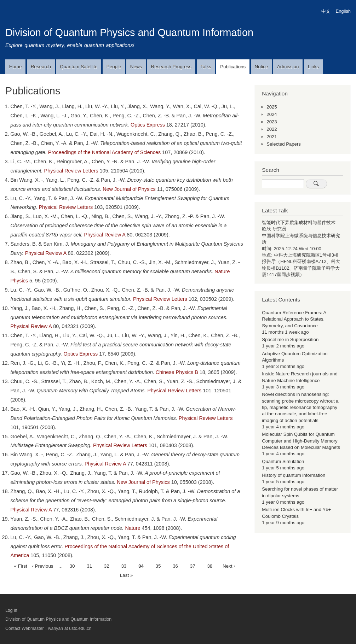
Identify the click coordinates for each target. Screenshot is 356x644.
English (343, 11)
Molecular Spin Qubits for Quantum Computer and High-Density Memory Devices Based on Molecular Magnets (301, 441)
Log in (11, 610)
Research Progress (171, 67)
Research (41, 67)
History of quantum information (294, 475)
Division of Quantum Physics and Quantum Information (129, 33)
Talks (206, 67)
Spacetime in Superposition (290, 339)
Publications (233, 67)
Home (16, 67)
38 (210, 565)
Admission (288, 67)
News (136, 67)
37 (193, 565)
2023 (272, 122)
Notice (262, 67)
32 (107, 565)
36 (175, 565)
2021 (272, 137)
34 (141, 566)
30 (72, 565)
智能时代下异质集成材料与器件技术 (299, 223)
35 (158, 565)
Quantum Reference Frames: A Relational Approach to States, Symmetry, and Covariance (294, 319)
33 (124, 565)
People (114, 67)
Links (313, 67)
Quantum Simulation (283, 461)
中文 (326, 11)
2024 (272, 114)
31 (89, 565)
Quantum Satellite (79, 67)
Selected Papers (284, 144)
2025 (272, 107)
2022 (272, 129)
